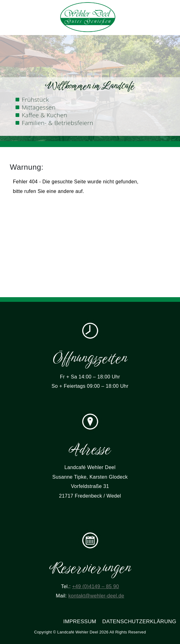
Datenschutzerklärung (139, 622)
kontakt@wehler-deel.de (96, 596)
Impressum (80, 622)
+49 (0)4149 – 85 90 (96, 586)
